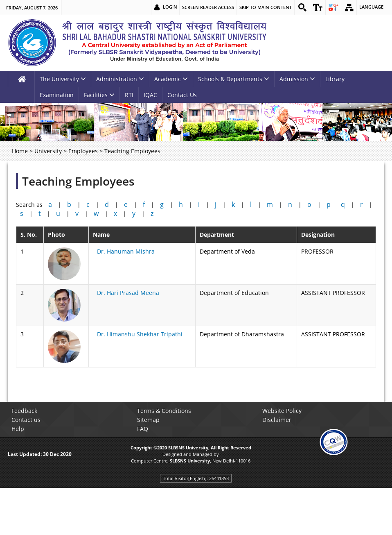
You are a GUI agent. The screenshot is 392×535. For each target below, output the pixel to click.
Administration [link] (120, 79)
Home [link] (20, 151)
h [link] (181, 204)
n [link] (290, 204)
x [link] (115, 213)
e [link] (126, 204)
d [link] (107, 204)
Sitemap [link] (150, 420)
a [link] (50, 204)
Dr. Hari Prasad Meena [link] (128, 293)
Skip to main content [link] (264, 7)
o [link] (309, 204)
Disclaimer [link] (278, 420)
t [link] (40, 213)
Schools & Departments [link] (234, 79)
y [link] (134, 213)
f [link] (144, 204)
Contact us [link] (27, 420)
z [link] (152, 213)
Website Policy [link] (283, 411)
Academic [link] (171, 79)
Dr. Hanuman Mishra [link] (126, 251)
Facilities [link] (99, 95)
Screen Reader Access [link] (206, 7)
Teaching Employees (78, 181)
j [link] (216, 204)
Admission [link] (297, 79)
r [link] (362, 204)
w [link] (96, 213)
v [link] (77, 213)
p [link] (329, 204)
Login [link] (168, 7)
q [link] (343, 204)
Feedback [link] (26, 411)
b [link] (69, 204)
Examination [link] (57, 95)
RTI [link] (129, 95)
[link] (301, 7)
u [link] (58, 213)
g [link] (162, 204)
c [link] (88, 204)
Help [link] (19, 429)
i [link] (199, 204)
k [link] (233, 204)
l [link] (251, 204)
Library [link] (335, 79)
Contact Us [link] (182, 95)
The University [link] (63, 79)
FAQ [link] (144, 429)
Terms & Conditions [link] (165, 411)
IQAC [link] (150, 95)
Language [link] (371, 7)
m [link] (270, 204)
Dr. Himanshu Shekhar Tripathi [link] (140, 334)
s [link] (22, 213)
